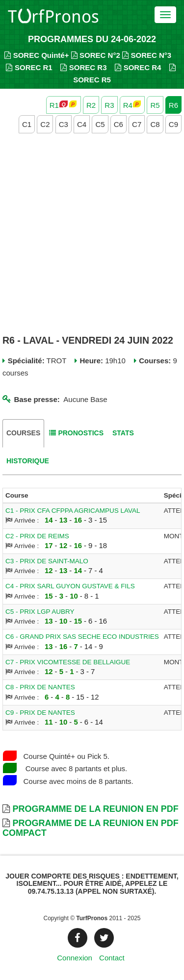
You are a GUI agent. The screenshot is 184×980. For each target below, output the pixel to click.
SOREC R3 (83, 67)
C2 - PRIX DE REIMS (37, 536)
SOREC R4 (138, 67)
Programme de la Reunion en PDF (95, 809)
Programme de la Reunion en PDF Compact (91, 828)
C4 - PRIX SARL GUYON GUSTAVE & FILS (70, 586)
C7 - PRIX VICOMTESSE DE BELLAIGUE (68, 662)
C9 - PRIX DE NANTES (40, 713)
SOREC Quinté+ (37, 55)
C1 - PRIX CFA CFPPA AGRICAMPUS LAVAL (73, 511)
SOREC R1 (29, 67)
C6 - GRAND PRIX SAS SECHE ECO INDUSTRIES (82, 637)
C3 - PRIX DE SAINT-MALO (47, 561)
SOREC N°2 (96, 55)
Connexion (75, 958)
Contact (112, 958)
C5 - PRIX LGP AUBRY (40, 612)
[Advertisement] (92, 235)
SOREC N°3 (147, 55)
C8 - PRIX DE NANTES (40, 687)
